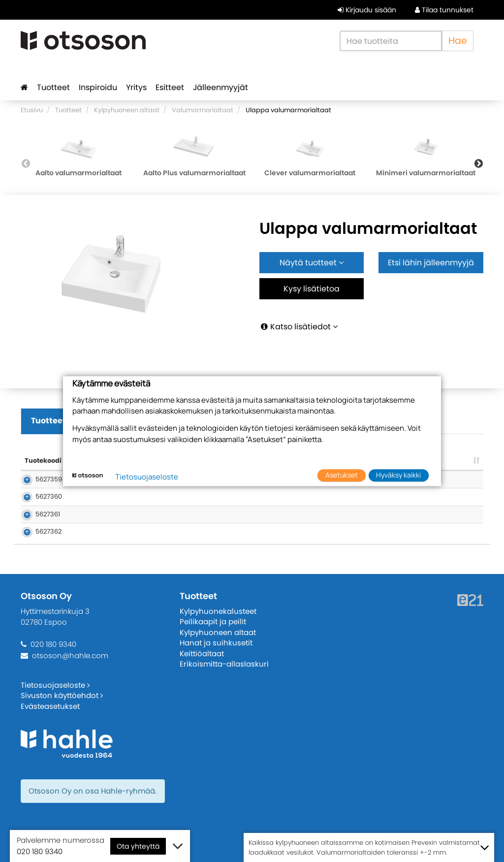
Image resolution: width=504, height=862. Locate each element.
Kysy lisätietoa (312, 289)
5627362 (38, 531)
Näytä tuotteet (312, 263)
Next (478, 163)
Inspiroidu (98, 87)
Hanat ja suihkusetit (216, 643)
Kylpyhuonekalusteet (218, 611)
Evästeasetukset (50, 706)
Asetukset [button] (342, 475)
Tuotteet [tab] (48, 421)
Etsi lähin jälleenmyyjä (431, 263)
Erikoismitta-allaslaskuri (224, 664)
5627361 (37, 514)
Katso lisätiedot (299, 327)
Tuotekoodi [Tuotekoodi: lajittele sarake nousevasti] (43, 461)
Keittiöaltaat (202, 654)
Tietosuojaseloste (55, 685)
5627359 (38, 479)
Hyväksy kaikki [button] (398, 475)
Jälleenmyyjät (220, 87)
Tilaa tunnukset (444, 10)
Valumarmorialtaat (203, 110)
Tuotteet (53, 87)
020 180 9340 (53, 644)
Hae (458, 41)
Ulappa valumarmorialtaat (288, 110)
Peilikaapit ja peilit (213, 622)
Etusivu (32, 110)
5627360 (38, 496)
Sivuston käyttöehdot (62, 695)
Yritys (136, 87)
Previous (26, 163)
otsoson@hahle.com (70, 655)
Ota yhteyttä (138, 846)
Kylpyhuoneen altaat (127, 110)
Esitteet (170, 87)
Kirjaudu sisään (367, 10)
